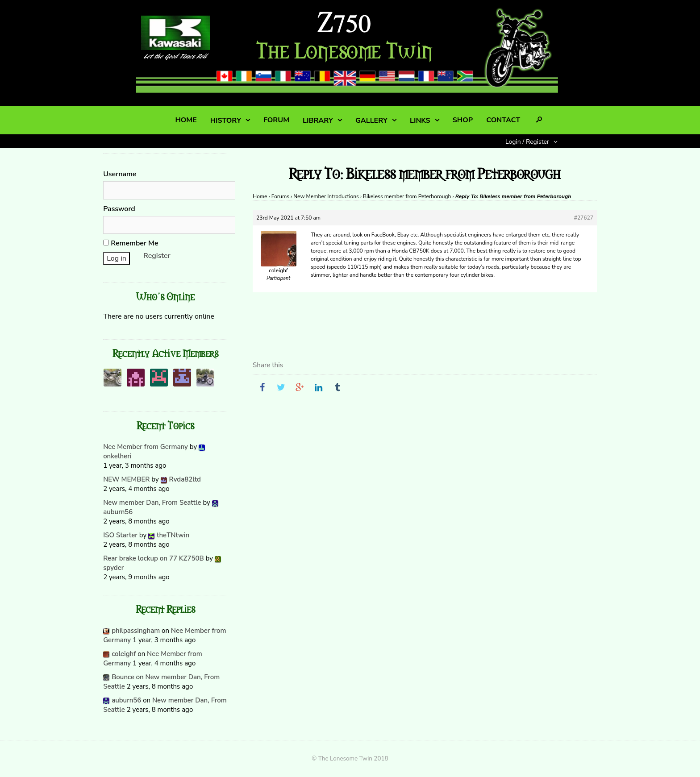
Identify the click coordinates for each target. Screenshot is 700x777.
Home (260, 196)
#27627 (584, 218)
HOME (186, 120)
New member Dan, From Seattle (152, 503)
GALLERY (371, 120)
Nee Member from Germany (146, 447)
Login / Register (527, 142)
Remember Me (131, 243)
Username (120, 174)
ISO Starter (120, 535)
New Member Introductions (326, 196)
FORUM (276, 120)
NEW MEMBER (126, 479)
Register (157, 256)
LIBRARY (318, 120)
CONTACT (503, 120)
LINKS (420, 120)
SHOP (463, 120)
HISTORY (226, 120)
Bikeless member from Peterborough (407, 196)
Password (119, 209)
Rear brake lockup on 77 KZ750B (154, 558)
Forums (280, 196)
